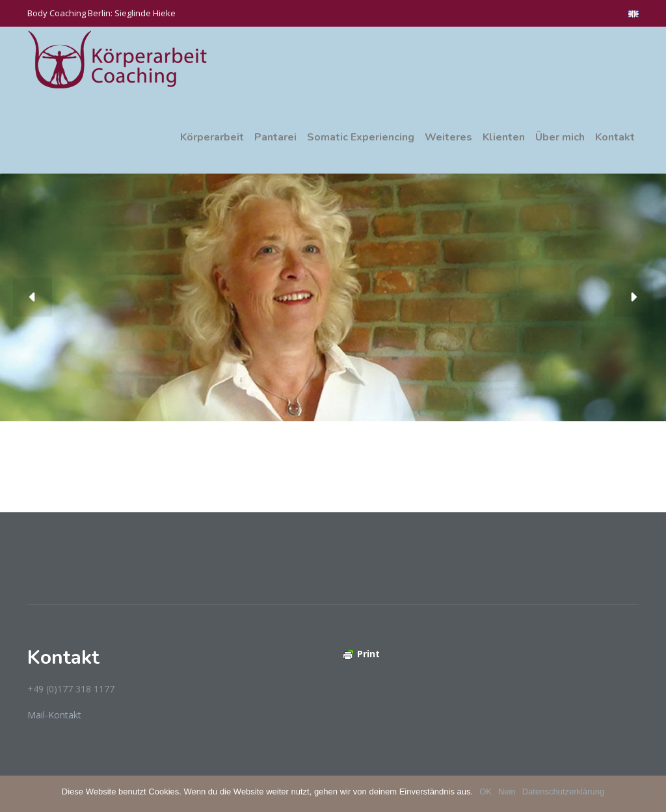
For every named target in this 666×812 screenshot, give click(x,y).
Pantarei (275, 137)
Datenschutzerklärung (563, 792)
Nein (507, 792)
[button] (33, 297)
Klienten (504, 137)
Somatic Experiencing (361, 137)
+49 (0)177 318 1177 (71, 689)
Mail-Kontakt (54, 715)
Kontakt (615, 137)
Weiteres (448, 137)
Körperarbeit (212, 137)
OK (486, 792)
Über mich (560, 137)
